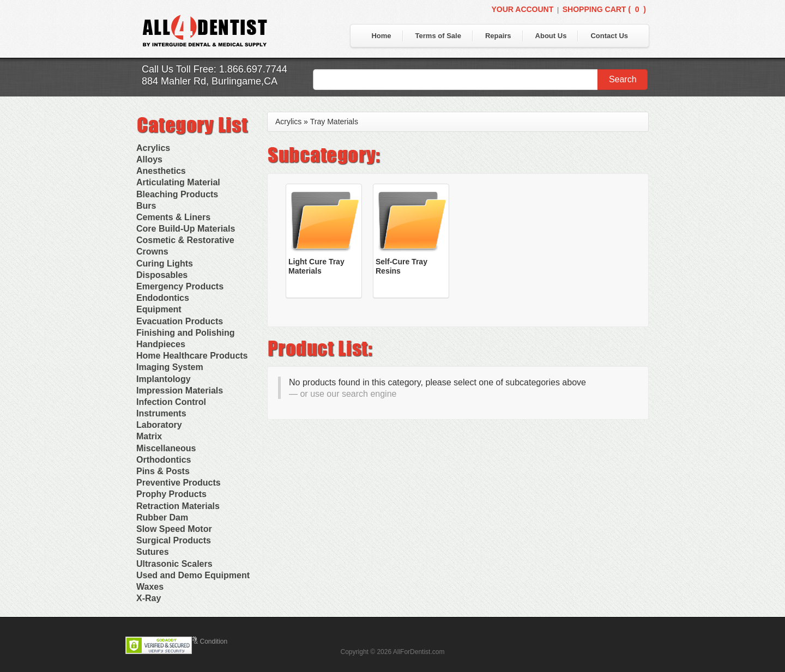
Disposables (162, 275)
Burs (146, 206)
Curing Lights (165, 264)
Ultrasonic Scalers (174, 564)
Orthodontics (164, 460)
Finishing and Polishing (185, 333)
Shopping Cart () (604, 9)
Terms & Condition (201, 641)
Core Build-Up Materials (186, 229)
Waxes (150, 587)
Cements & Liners (173, 217)
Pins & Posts (163, 471)
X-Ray (149, 598)
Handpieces (161, 344)
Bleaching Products (177, 194)
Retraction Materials (178, 506)
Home (381, 36)
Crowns (152, 252)
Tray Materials (334, 122)
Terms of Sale (438, 36)
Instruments (161, 413)
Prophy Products (171, 494)
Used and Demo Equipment (193, 575)
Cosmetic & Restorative (185, 240)
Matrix (149, 436)
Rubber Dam (162, 517)
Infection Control (171, 402)
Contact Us (609, 36)
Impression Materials (180, 391)
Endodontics (163, 298)
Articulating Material (178, 182)
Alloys (149, 159)
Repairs (498, 36)
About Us (551, 36)
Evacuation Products (180, 321)
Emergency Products (180, 286)
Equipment (159, 309)
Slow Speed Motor (174, 529)
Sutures (153, 552)
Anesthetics (161, 171)
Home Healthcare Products (192, 356)
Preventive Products (179, 483)
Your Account (522, 9)
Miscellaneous (166, 448)
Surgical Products (174, 540)
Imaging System (170, 367)
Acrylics (153, 148)
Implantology (164, 379)
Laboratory (159, 425)
